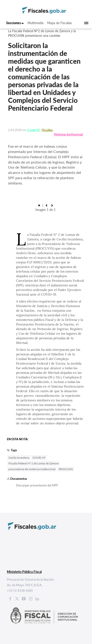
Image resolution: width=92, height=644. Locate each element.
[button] (46, 205)
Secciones (15, 23)
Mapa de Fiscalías (60, 23)
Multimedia (35, 23)
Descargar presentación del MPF (37, 485)
